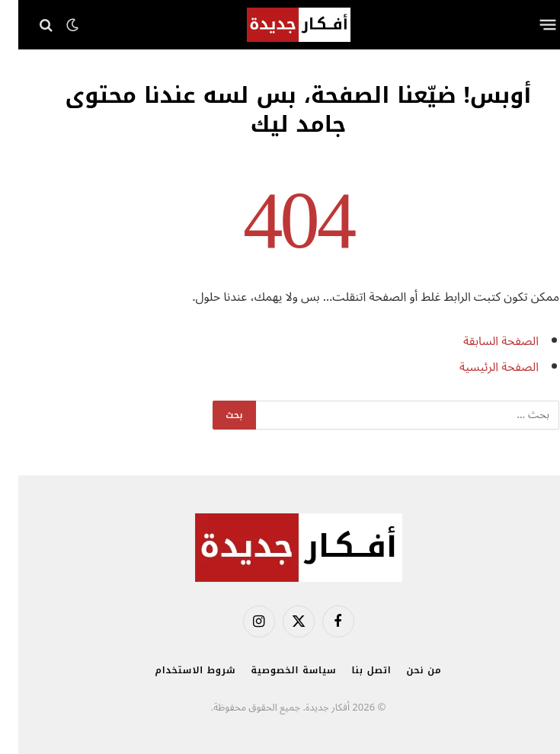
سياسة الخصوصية (275, 670)
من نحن (406, 670)
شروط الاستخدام (178, 670)
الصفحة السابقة (483, 341)
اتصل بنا (354, 670)
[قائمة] (529, 25)
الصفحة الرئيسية (481, 367)
